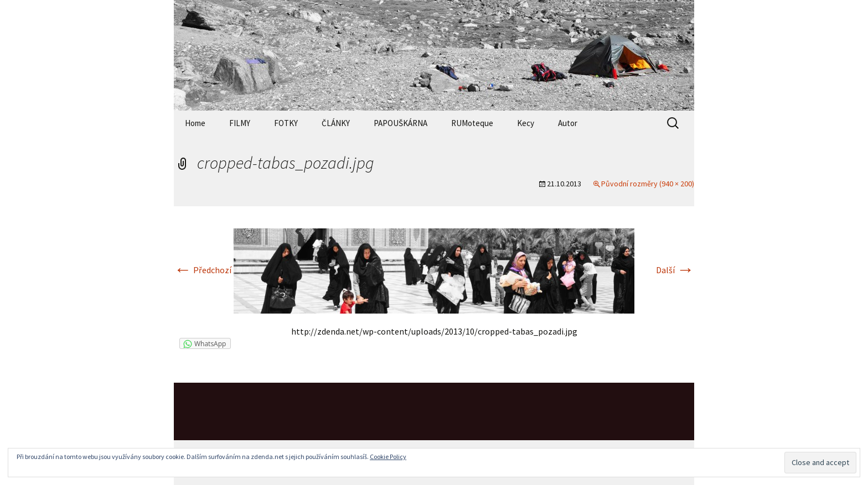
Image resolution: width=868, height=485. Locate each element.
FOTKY (286, 123)
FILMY (240, 123)
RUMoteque (472, 123)
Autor (568, 123)
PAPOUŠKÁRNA (401, 123)
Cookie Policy (388, 457)
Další (675, 270)
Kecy (526, 123)
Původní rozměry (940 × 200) (648, 184)
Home (195, 123)
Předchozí (203, 270)
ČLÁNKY (336, 123)
